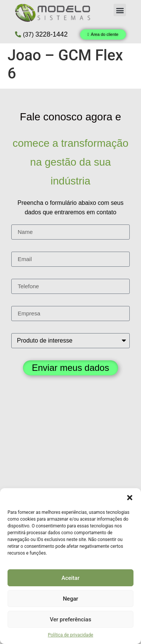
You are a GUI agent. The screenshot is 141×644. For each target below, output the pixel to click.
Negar (70, 599)
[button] (130, 498)
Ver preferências (70, 619)
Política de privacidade (70, 635)
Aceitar (70, 578)
